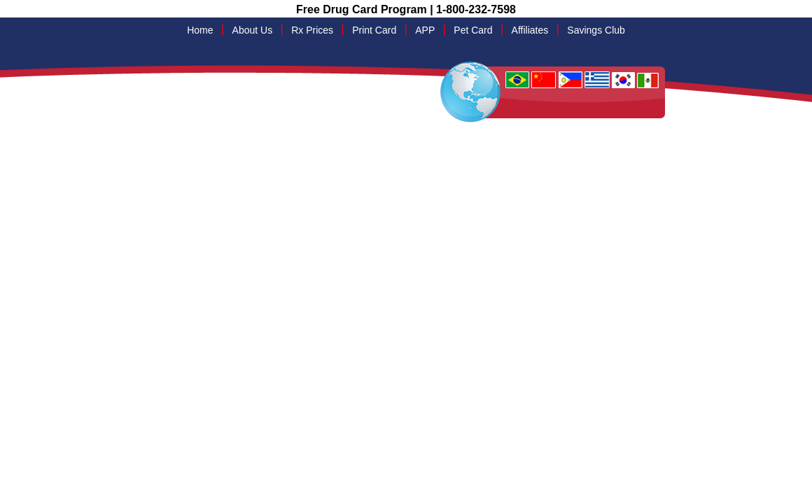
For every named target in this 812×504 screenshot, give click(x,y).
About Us (253, 30)
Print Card (374, 30)
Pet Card (473, 30)
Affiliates (530, 30)
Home (200, 30)
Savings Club (596, 30)
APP (425, 30)
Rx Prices (312, 30)
